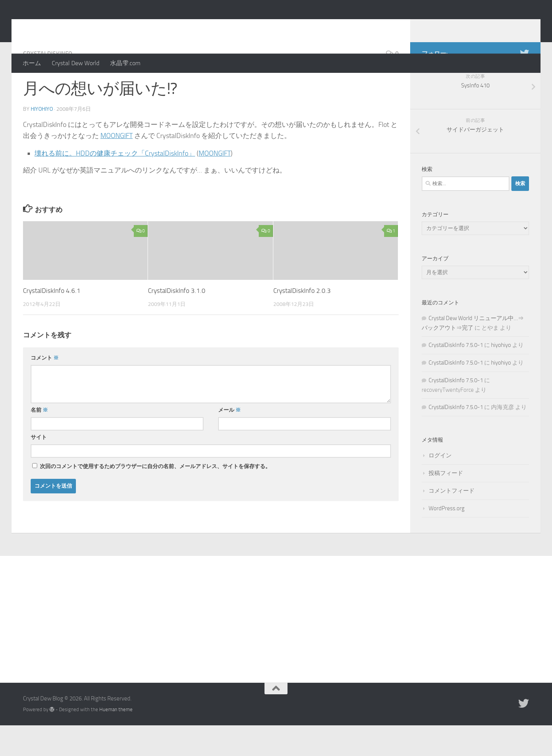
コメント (45, 389)
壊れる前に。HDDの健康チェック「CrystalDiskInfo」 (115, 184)
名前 (39, 441)
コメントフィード (452, 521)
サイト (39, 468)
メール (229, 441)
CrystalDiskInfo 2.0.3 (302, 321)
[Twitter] (524, 84)
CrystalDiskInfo (48, 84)
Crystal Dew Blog (80, 26)
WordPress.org (447, 539)
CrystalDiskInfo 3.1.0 (177, 321)
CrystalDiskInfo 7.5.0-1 (456, 376)
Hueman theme (116, 740)
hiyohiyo (42, 140)
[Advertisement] (276, 644)
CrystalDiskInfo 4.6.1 (52, 321)
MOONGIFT (117, 166)
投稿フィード (446, 504)
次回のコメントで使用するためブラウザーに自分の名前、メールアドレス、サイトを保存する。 (155, 497)
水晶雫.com (125, 63)
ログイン (440, 486)
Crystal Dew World (76, 63)
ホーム (32, 63)
